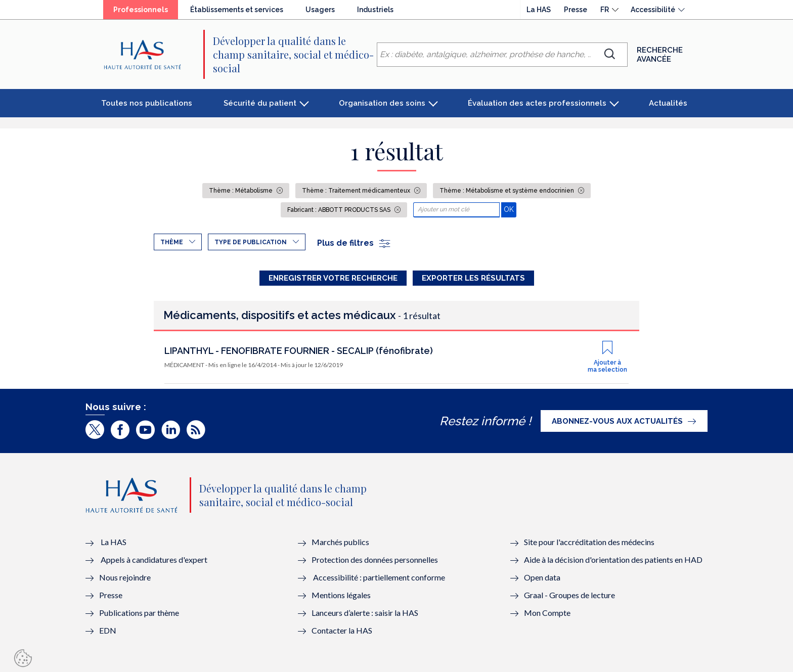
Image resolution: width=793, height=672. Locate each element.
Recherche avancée (660, 55)
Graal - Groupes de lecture (569, 595)
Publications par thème (139, 613)
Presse (576, 10)
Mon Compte (547, 613)
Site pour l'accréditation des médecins (589, 542)
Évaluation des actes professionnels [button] (537, 103)
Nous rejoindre (125, 577)
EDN (108, 630)
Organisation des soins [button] (382, 103)
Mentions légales (341, 595)
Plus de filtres (354, 243)
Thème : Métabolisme (241, 191)
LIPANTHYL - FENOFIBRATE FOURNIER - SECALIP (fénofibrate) (299, 351)
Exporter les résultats (473, 278)
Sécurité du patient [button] (260, 103)
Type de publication (251, 242)
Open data (542, 577)
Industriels (375, 10)
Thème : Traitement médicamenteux (357, 191)
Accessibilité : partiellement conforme (379, 577)
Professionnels (141, 10)
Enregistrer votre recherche (333, 278)
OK (510, 209)
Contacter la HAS (342, 630)
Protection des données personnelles (375, 559)
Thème (172, 242)
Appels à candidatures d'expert (154, 559)
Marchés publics (341, 542)
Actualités (668, 103)
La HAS (539, 10)
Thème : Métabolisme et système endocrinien (508, 191)
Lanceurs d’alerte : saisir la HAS (365, 613)
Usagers (320, 10)
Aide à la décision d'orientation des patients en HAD (613, 559)
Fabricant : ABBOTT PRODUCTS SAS (340, 210)
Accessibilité (653, 10)
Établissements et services (237, 10)
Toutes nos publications (147, 103)
